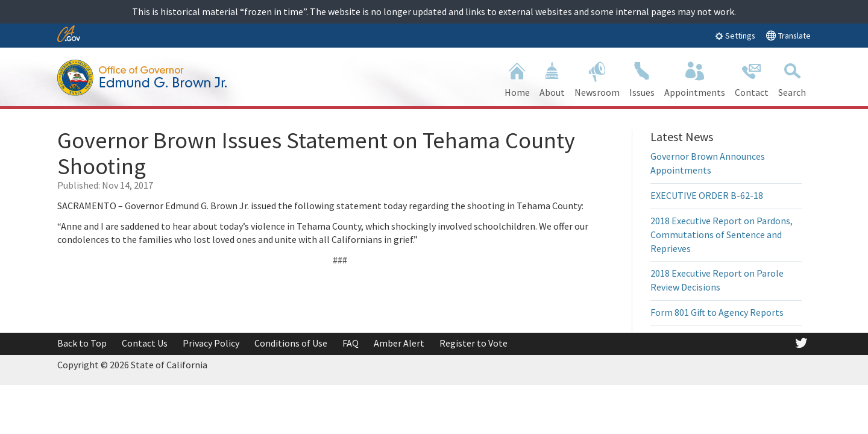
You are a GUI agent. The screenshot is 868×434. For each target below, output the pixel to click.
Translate (788, 35)
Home (517, 78)
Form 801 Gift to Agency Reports (717, 312)
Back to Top (82, 343)
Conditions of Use (291, 343)
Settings (735, 36)
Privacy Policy (211, 343)
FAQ (351, 343)
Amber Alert (399, 343)
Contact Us (145, 343)
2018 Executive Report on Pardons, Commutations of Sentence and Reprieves (722, 234)
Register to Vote (473, 343)
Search (792, 78)
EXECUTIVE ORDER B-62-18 (707, 195)
